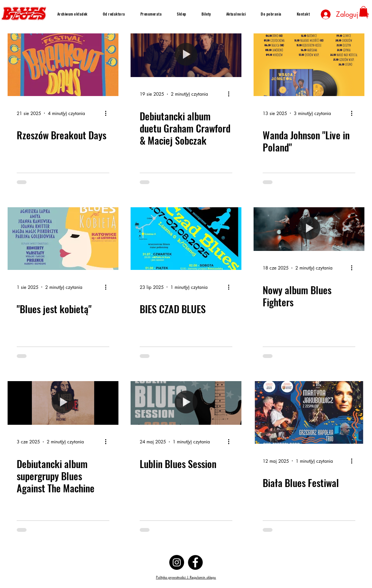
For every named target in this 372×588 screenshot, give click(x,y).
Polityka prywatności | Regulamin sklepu (186, 577)
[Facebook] (195, 562)
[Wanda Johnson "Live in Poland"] (309, 65)
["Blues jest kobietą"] (63, 239)
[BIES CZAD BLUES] (186, 239)
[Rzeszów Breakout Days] (63, 65)
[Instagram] (177, 562)
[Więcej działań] (108, 113)
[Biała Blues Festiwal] (309, 412)
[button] (363, 11)
